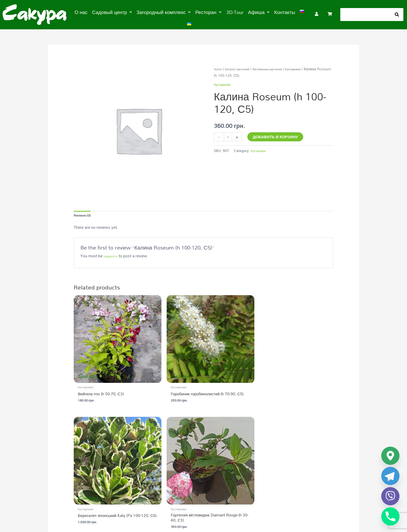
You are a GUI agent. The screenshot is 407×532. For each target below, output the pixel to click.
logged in (112, 255)
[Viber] (390, 496)
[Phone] (390, 516)
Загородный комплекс (161, 12)
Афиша (246, 12)
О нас (88, 12)
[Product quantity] (229, 135)
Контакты (269, 12)
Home (219, 66)
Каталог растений (242, 66)
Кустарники (309, 66)
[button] (116, 12)
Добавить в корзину (277, 134)
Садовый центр (116, 12)
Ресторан (201, 12)
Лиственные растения (278, 66)
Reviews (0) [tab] (84, 213)
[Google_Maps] (390, 456)
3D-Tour (224, 12)
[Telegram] (390, 476)
